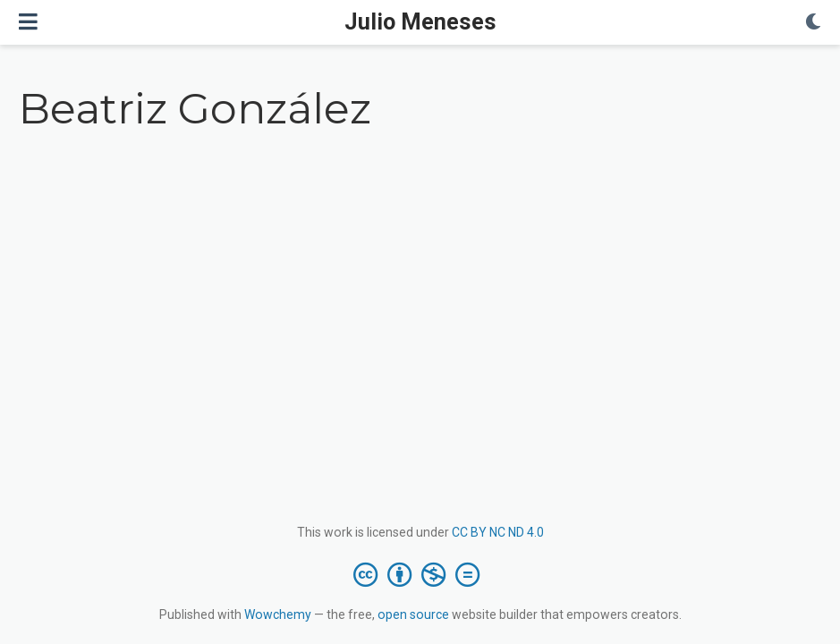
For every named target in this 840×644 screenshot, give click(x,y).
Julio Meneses (420, 22)
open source (413, 614)
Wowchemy (278, 614)
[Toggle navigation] (28, 22)
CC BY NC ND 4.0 (498, 532)
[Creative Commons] (420, 574)
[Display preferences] (813, 23)
